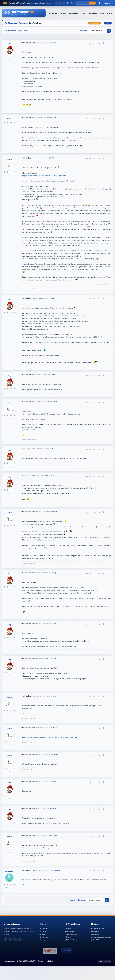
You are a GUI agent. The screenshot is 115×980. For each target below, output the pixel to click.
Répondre (73, 900)
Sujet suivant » (22, 31)
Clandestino (9, 871)
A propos (95, 931)
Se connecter (105, 3)
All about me (26, 885)
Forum (43, 934)
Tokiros (9, 119)
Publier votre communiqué (101, 937)
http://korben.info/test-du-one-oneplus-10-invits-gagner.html (44, 176)
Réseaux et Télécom (17, 23)
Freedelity (70, 931)
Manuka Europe (72, 940)
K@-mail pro (27, 880)
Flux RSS (95, 940)
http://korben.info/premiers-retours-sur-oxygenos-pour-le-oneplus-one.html (50, 737)
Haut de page (105, 962)
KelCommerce (71, 934)
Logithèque (44, 937)
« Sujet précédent (10, 31)
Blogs (42, 940)
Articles (43, 931)
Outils (108, 23)
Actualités (44, 929)
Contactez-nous (97, 929)
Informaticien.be (10, 961)
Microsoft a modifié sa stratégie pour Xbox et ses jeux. (38, 3)
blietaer (9, 159)
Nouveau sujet (95, 23)
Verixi (68, 937)
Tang (9, 43)
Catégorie (84, 31)
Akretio (69, 929)
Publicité (95, 934)
